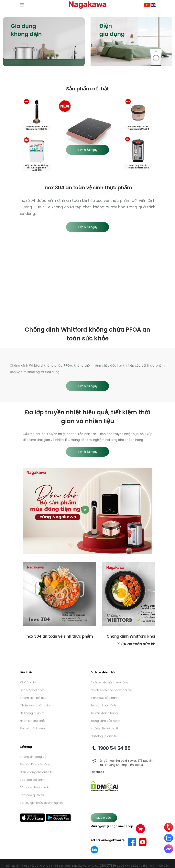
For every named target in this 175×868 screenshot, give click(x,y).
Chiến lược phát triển (35, 705)
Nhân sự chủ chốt (33, 721)
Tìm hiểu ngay (88, 150)
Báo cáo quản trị (32, 795)
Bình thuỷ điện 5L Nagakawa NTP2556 (138, 167)
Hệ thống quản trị (32, 713)
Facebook (97, 772)
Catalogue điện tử (104, 736)
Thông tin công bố (33, 757)
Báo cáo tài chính (33, 780)
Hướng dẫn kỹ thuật (104, 728)
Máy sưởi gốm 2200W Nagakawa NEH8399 (37, 128)
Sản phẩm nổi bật (87, 89)
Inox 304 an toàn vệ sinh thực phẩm (59, 636)
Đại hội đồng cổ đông (35, 764)
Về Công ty (28, 682)
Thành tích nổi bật (33, 698)
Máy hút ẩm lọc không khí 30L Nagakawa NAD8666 (37, 168)
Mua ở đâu (104, 818)
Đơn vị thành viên (32, 728)
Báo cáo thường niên (35, 787)
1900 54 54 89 (114, 748)
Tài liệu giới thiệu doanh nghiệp (42, 803)
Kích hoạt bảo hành (104, 698)
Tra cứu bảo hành (103, 705)
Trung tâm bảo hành (105, 721)
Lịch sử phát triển (32, 690)
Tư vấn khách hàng (104, 713)
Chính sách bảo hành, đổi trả (111, 690)
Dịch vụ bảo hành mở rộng (109, 682)
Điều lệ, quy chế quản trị (37, 772)
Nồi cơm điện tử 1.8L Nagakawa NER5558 (138, 128)
